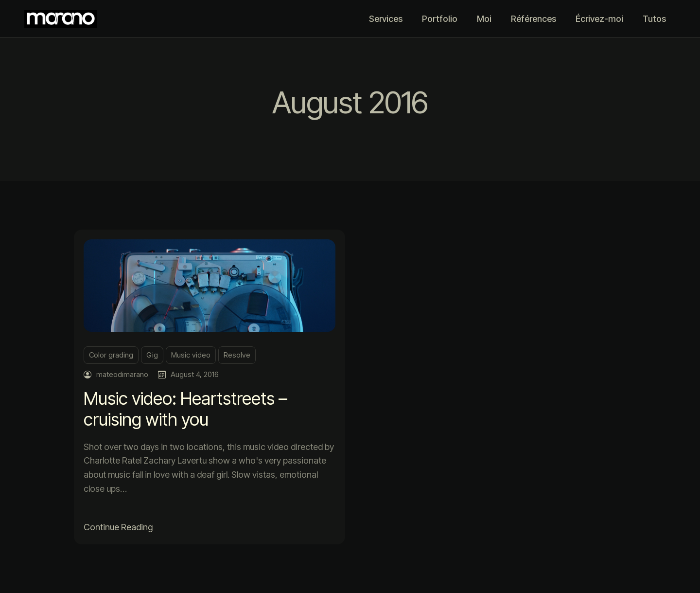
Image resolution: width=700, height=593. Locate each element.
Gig (152, 355)
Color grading (111, 355)
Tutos (654, 19)
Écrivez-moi (599, 19)
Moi (484, 19)
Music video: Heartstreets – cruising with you (185, 409)
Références (534, 19)
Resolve (237, 355)
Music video (191, 355)
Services (386, 19)
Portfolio (440, 19)
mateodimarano (122, 374)
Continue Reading (118, 527)
